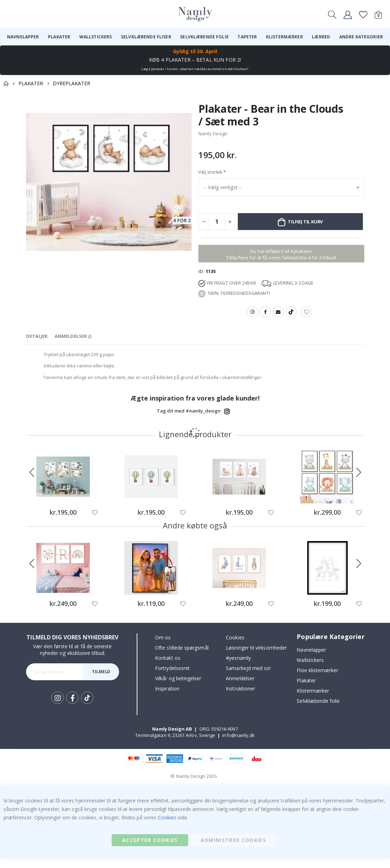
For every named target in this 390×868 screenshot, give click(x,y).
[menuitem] (23, 37)
